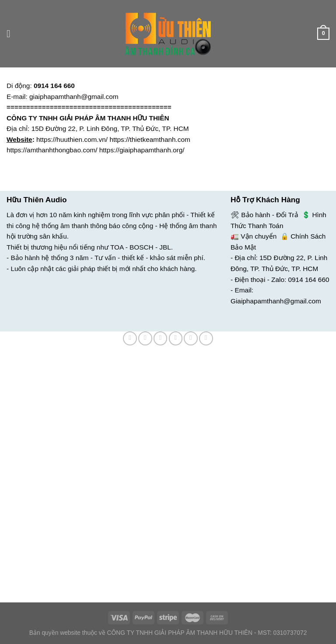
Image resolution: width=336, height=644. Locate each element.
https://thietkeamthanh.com (150, 139)
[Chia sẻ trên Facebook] (145, 338)
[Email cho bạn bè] (176, 338)
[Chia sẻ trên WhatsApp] (130, 338)
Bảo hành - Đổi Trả (269, 215)
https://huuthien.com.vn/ (72, 139)
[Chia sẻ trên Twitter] (161, 338)
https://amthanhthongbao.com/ (52, 150)
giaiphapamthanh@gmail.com (74, 97)
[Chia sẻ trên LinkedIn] (206, 338)
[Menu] (12, 34)
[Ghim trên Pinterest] (191, 338)
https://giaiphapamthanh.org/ (142, 150)
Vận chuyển (259, 236)
